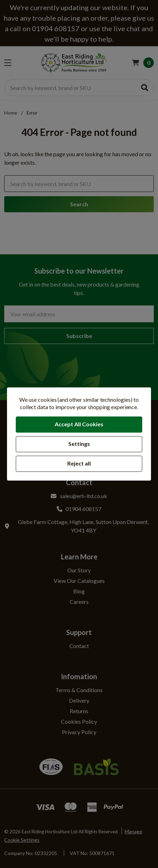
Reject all (79, 463)
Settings (79, 444)
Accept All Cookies (79, 424)
